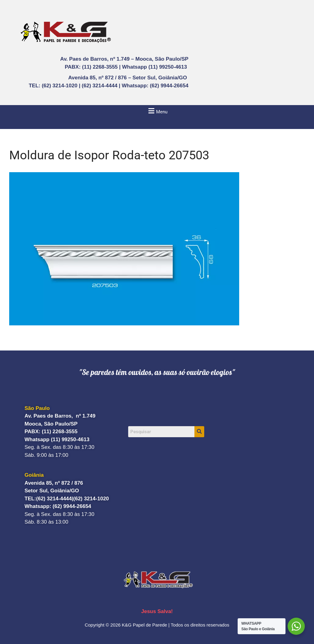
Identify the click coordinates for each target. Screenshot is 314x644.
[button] (157, 111)
